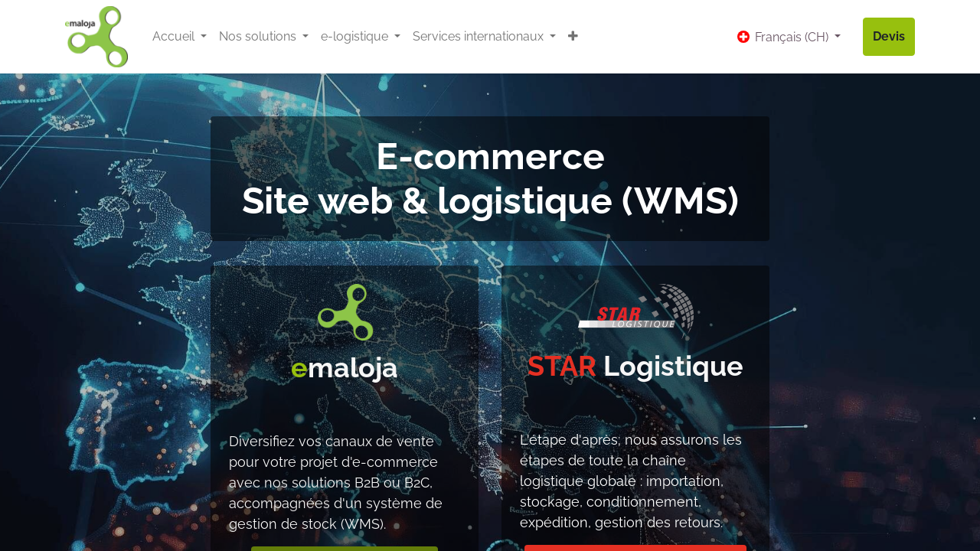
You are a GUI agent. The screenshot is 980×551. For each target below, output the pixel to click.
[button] (573, 37)
